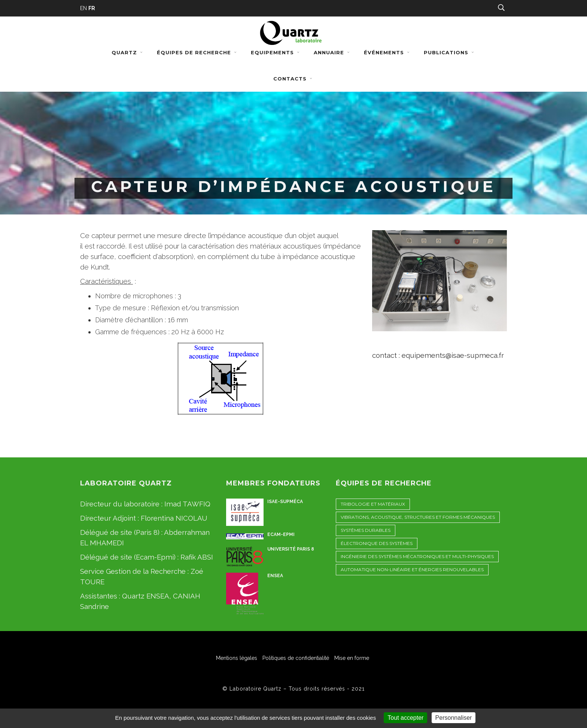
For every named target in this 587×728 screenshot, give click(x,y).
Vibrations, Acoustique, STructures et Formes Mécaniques (418, 517)
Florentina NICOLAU (174, 518)
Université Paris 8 (291, 549)
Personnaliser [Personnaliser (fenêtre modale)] (454, 718)
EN (83, 8)
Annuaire (332, 52)
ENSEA (275, 576)
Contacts (293, 79)
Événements (387, 52)
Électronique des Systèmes (377, 543)
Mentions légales (237, 658)
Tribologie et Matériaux (373, 504)
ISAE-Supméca (285, 502)
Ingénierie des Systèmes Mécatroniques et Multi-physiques (417, 556)
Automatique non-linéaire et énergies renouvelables (412, 569)
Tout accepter (405, 718)
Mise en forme (352, 658)
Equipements (276, 52)
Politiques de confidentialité (296, 658)
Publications (450, 52)
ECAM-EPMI (281, 534)
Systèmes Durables (366, 530)
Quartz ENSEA (146, 596)
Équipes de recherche (197, 52)
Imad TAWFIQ (187, 504)
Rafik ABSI (197, 557)
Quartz (128, 52)
